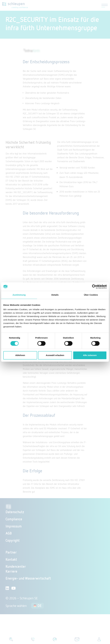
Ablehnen (20, 355)
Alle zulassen (90, 355)
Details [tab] (55, 295)
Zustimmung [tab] (19, 295)
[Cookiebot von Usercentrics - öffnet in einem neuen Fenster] (94, 287)
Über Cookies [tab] (91, 295)
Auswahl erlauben (55, 355)
